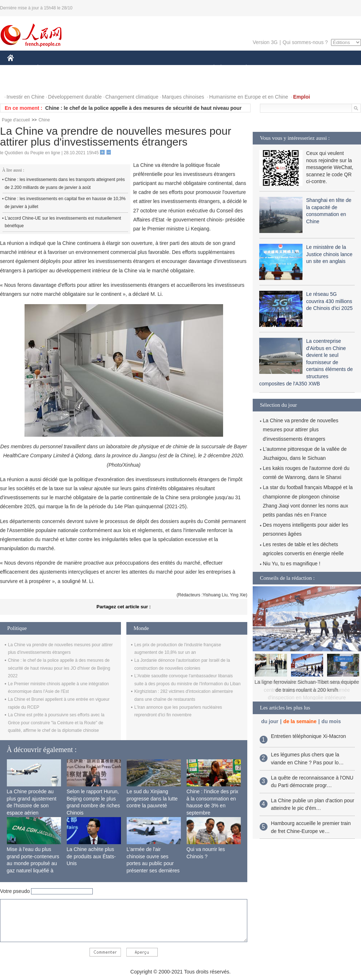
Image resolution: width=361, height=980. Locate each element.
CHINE (20, 68)
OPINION (336, 68)
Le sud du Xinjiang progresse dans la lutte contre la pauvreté (152, 798)
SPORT (271, 68)
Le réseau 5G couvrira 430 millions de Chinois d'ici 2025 (329, 301)
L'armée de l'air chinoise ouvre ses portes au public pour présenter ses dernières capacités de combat (153, 863)
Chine (44, 120)
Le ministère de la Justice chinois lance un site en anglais (329, 254)
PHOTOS (22, 83)
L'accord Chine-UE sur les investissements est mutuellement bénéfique (63, 222)
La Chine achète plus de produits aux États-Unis (91, 856)
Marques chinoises (183, 97)
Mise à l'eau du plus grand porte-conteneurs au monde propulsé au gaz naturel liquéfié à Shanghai (33, 863)
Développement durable (75, 97)
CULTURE (178, 68)
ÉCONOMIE (51, 68)
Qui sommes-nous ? (305, 42)
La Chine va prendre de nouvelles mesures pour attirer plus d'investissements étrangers (301, 429)
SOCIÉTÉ (210, 68)
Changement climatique (132, 97)
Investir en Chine (25, 97)
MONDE (84, 68)
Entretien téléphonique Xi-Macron (309, 736)
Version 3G (265, 42)
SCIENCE (146, 68)
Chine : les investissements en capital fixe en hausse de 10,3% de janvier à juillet (65, 203)
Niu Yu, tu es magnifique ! (292, 564)
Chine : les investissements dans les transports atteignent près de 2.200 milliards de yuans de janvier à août (65, 184)
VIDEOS (51, 83)
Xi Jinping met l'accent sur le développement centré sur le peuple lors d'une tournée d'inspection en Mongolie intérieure (307, 690)
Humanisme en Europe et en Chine (249, 97)
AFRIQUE (114, 68)
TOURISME (302, 68)
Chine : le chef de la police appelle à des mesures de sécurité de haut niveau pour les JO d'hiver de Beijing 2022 (59, 668)
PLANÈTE (242, 68)
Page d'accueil (16, 120)
